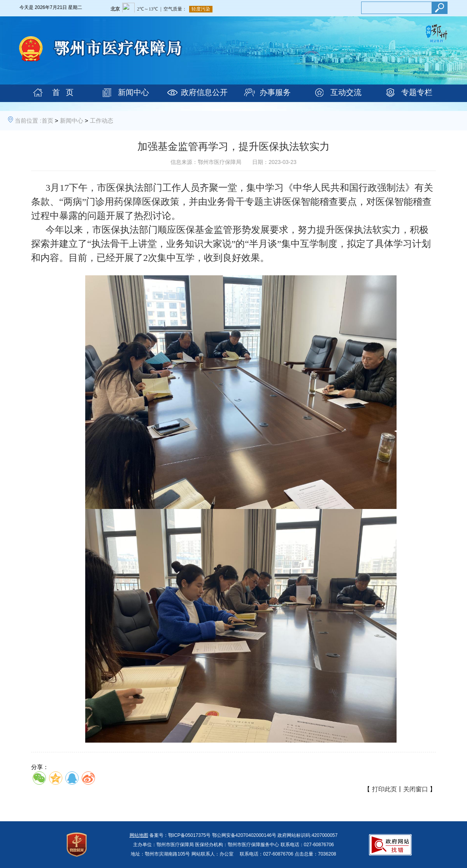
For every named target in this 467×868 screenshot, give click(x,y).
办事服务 (275, 92)
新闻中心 (133, 92)
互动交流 (346, 92)
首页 (47, 121)
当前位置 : (28, 121)
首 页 (63, 92)
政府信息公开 (204, 92)
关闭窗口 (416, 789)
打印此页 (384, 789)
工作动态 (102, 121)
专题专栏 (417, 92)
